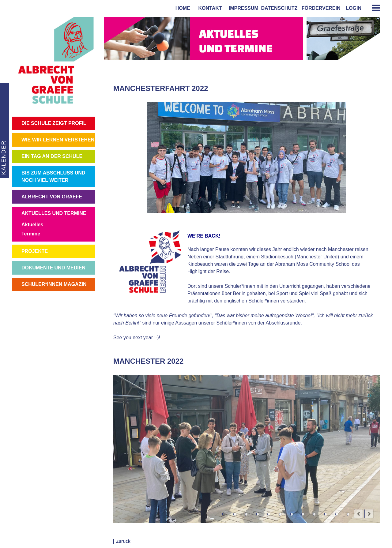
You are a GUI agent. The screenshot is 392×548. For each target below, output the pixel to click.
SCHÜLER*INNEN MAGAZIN (54, 284)
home (181, 8)
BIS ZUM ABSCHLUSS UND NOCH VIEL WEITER (53, 176)
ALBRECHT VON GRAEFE (52, 197)
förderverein (320, 8)
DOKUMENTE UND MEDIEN (53, 268)
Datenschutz (279, 8)
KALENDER (3, 158)
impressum (242, 8)
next (369, 514)
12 (348, 514)
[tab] (374, 8)
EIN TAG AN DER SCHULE (52, 156)
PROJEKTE (35, 251)
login (354, 8)
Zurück (123, 541)
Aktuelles (32, 225)
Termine (31, 234)
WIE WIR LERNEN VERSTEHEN (58, 140)
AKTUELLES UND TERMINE (54, 213)
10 (325, 514)
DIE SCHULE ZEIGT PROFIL (54, 123)
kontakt (209, 8)
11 (337, 514)
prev (358, 514)
